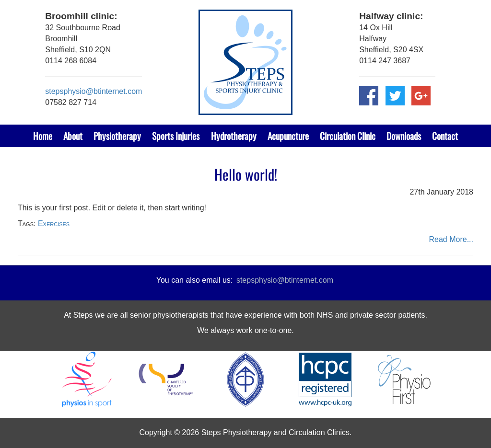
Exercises (54, 224)
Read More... (451, 239)
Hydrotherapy (234, 136)
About (73, 136)
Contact (445, 136)
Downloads (404, 136)
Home (43, 136)
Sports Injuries (176, 136)
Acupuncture (288, 136)
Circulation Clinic (348, 136)
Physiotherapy (117, 136)
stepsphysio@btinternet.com (94, 91)
